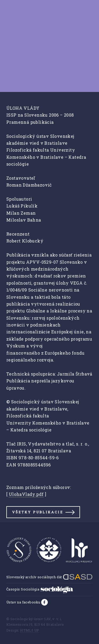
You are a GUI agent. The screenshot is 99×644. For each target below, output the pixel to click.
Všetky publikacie (37, 512)
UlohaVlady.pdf (26, 494)
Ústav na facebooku (24, 602)
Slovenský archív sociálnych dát (49, 577)
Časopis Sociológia (40, 589)
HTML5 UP (30, 630)
